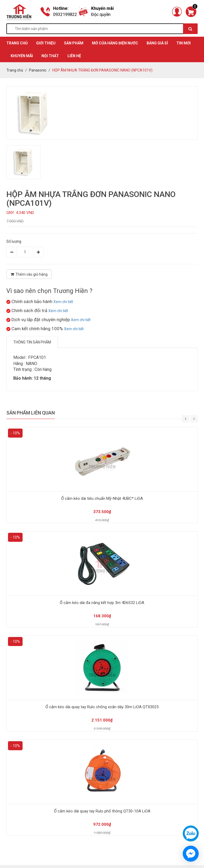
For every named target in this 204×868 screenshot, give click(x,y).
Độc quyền (101, 14)
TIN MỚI (184, 43)
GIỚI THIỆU (46, 43)
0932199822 (65, 14)
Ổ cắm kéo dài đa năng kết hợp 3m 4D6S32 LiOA (102, 603)
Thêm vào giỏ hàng (29, 274)
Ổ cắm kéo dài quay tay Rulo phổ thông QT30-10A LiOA (102, 811)
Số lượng (14, 241)
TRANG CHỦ (17, 43)
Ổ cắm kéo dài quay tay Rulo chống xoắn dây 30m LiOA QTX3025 (102, 707)
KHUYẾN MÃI (22, 56)
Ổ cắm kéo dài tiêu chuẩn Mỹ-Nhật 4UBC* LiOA (102, 498)
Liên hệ (74, 56)
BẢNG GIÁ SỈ (157, 43)
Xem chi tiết (63, 302)
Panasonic (38, 70)
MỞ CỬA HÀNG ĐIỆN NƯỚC (115, 43)
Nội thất (50, 56)
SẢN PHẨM (74, 43)
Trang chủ (15, 70)
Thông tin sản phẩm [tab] (32, 342)
